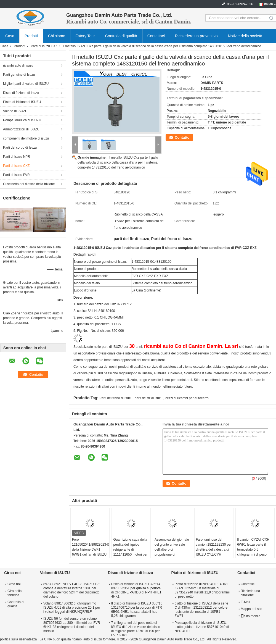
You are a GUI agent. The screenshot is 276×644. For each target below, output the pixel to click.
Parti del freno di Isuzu (116, 398)
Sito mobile (250, 616)
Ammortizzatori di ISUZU (21, 129)
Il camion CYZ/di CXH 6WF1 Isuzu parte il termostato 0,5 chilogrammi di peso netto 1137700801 (253, 550)
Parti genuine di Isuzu (19, 75)
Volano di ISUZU (15, 111)
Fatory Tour (85, 36)
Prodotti (31, 36)
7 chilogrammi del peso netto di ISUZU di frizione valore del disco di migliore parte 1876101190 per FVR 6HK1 (136, 629)
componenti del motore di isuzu (26, 138)
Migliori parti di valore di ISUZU (26, 84)
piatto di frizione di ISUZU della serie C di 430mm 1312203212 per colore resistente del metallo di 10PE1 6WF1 (201, 610)
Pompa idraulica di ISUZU (22, 120)
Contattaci (156, 36)
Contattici (248, 584)
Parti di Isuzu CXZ (44, 46)
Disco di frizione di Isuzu (21, 93)
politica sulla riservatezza (18, 639)
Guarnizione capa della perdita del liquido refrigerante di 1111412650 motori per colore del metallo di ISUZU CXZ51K (130, 552)
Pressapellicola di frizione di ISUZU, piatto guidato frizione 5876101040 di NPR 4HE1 (202, 627)
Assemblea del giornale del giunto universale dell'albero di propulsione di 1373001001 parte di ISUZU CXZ (172, 552)
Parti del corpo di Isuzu (20, 148)
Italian (269, 4)
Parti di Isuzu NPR (17, 157)
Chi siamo (57, 36)
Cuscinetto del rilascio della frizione (29, 184)
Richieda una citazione (250, 593)
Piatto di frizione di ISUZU (22, 102)
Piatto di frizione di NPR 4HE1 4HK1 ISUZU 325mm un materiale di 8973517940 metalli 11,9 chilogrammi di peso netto (202, 590)
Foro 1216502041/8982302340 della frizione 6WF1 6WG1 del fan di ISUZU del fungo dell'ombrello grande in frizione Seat (91, 552)
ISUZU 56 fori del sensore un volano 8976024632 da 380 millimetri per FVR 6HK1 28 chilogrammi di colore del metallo (72, 625)
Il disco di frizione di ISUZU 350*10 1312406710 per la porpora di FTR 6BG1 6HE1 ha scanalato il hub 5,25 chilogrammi (137, 610)
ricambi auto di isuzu (18, 65)
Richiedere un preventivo (196, 36)
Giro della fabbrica (14, 593)
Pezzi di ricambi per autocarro (187, 398)
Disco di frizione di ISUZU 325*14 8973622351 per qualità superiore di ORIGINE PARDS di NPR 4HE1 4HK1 (136, 590)
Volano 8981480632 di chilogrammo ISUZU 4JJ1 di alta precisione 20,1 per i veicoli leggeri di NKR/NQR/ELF (72, 608)
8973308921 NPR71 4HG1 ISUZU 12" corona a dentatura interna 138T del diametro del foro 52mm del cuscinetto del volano (71, 590)
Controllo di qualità (121, 36)
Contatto (182, 137)
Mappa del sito (251, 609)
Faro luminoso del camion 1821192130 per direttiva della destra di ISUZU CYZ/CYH (214, 547)
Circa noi (14, 584)
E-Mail (245, 602)
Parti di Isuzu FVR (16, 175)
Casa (10, 36)
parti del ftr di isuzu (149, 398)
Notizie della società (245, 36)
